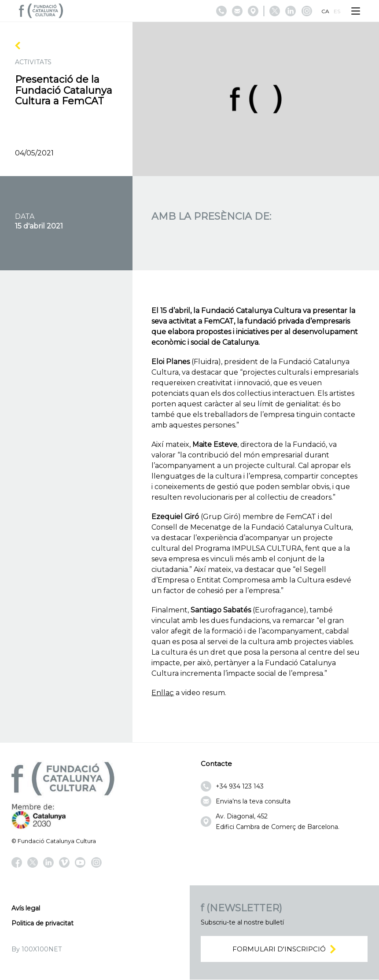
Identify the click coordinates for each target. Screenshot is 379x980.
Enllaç (163, 693)
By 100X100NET (37, 949)
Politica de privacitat (42, 923)
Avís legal (26, 908)
